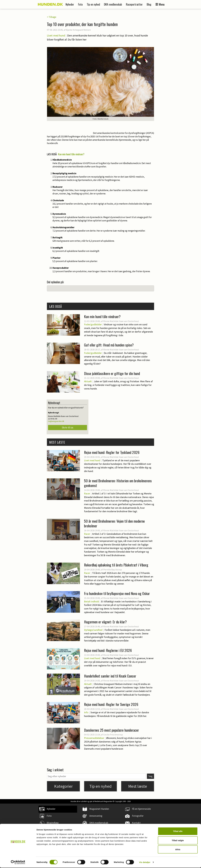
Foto (80, 4)
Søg (150, 776)
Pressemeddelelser (94, 738)
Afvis (178, 850)
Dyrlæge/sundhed (93, 630)
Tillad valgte (178, 841)
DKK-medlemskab (113, 4)
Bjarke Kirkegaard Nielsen (78, 30)
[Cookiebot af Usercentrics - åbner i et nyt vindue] (18, 863)
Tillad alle (178, 831)
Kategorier (63, 786)
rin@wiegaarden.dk (56, 421)
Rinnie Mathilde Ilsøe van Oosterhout (121, 321)
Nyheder (70, 4)
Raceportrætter (134, 4)
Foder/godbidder (93, 324)
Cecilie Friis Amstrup (113, 735)
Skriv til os (68, 427)
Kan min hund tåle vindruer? (71, 154)
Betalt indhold (92, 601)
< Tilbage (52, 17)
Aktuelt (88, 381)
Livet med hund (56, 35)
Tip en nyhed (93, 4)
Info (86, 712)
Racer (87, 493)
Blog (149, 4)
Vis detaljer (145, 863)
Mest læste (138, 786)
